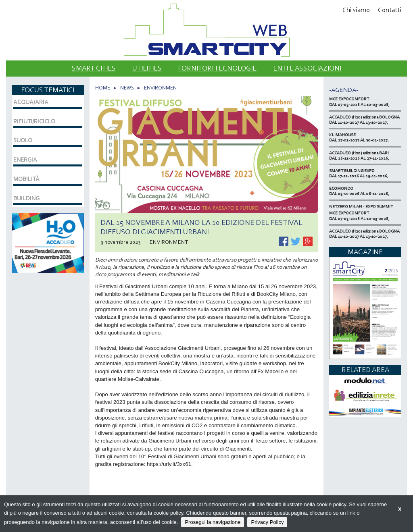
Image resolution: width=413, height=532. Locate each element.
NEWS (127, 88)
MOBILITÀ (26, 179)
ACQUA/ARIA (31, 102)
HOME (103, 88)
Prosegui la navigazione (213, 522)
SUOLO (23, 140)
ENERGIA (25, 160)
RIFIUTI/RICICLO (34, 121)
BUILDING (26, 198)
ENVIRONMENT (162, 88)
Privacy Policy (267, 522)
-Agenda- (344, 90)
